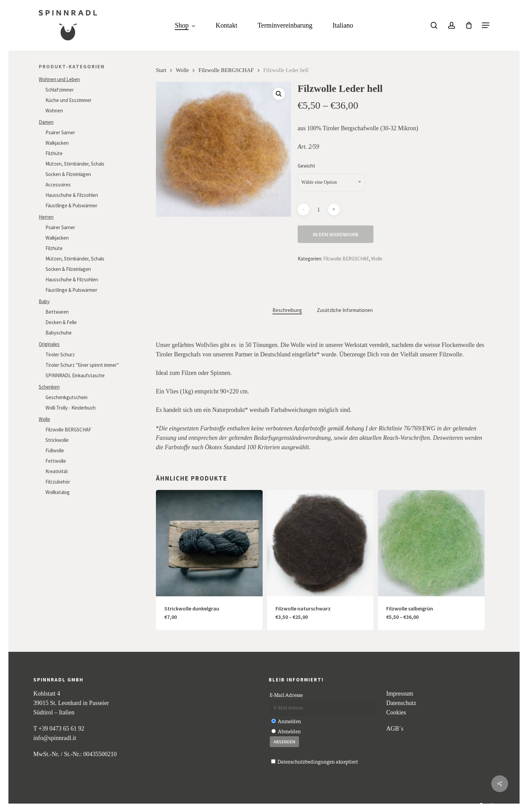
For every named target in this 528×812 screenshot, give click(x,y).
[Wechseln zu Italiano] (343, 25)
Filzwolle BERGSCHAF (68, 430)
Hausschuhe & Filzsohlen (72, 195)
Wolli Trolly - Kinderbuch (71, 408)
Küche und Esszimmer (69, 100)
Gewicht (306, 166)
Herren (46, 217)
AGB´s (395, 729)
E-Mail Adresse (286, 695)
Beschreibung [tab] (287, 310)
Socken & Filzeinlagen (68, 174)
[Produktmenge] (319, 209)
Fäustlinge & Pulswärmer (71, 205)
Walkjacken (57, 143)
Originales (49, 344)
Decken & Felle (61, 322)
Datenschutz (401, 703)
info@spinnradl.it (55, 738)
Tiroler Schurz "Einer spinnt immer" (82, 365)
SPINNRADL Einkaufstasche (75, 375)
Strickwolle (57, 440)
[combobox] (331, 182)
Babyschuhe (59, 333)
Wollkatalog (58, 492)
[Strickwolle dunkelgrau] (209, 543)
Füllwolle (55, 450)
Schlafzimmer (60, 90)
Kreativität (57, 471)
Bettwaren (57, 312)
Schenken (49, 387)
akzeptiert (315, 761)
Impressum (400, 694)
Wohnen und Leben (59, 79)
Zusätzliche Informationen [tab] (345, 310)
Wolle (44, 419)
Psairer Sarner (60, 132)
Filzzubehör (58, 482)
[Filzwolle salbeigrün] (431, 543)
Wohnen (54, 111)
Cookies (396, 712)
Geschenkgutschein (67, 397)
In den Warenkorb (336, 234)
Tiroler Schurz (60, 355)
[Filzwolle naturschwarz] (320, 543)
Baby (44, 301)
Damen (46, 122)
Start (161, 70)
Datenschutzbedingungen (306, 761)
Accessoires (58, 185)
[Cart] (469, 25)
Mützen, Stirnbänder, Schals (75, 164)
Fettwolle (56, 461)
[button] (486, 25)
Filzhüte (54, 153)
